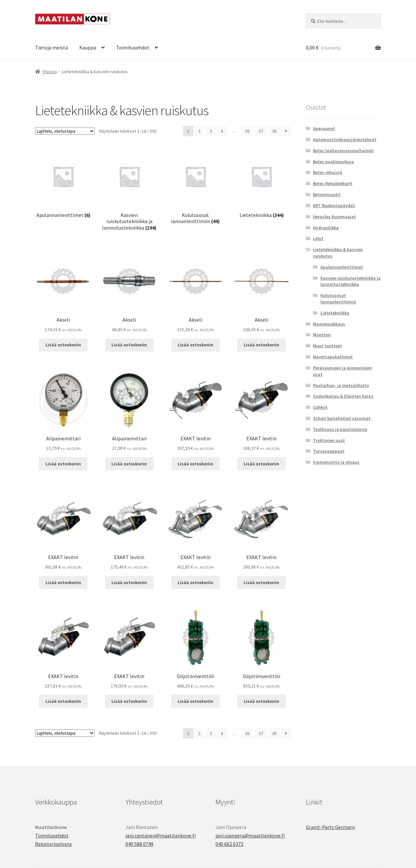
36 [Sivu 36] (247, 131)
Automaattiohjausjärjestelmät (345, 140)
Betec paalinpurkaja (333, 162)
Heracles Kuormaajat (334, 217)
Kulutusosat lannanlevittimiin (338, 299)
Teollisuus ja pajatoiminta (340, 429)
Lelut (318, 238)
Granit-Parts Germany (331, 827)
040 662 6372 (229, 844)
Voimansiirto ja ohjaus (336, 462)
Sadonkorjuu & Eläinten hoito (343, 396)
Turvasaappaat (329, 451)
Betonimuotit (327, 194)
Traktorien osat (329, 440)
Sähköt (320, 407)
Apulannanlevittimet (342, 267)
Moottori (322, 335)
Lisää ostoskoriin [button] (63, 345)
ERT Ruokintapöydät (334, 206)
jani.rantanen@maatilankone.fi (161, 835)
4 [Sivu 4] (222, 131)
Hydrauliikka (326, 228)
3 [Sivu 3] (211, 131)
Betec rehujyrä (328, 172)
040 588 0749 (139, 844)
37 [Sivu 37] (261, 131)
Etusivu (50, 72)
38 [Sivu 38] (274, 131)
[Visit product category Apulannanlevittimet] (63, 183)
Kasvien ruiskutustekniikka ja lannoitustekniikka (351, 281)
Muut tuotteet (327, 346)
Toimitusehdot (133, 47)
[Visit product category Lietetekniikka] (261, 183)
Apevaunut (324, 128)
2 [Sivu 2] (199, 131)
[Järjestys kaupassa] (65, 131)
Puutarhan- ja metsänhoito (341, 385)
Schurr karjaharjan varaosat (342, 418)
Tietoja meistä (52, 47)
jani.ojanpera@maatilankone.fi (250, 835)
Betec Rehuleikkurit (333, 183)
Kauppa (88, 47)
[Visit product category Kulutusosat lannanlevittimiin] (195, 187)
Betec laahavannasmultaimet (343, 151)
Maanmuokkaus (329, 324)
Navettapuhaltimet (333, 357)
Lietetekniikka (335, 313)
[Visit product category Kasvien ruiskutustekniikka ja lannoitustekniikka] (129, 190)
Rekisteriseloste (53, 844)
